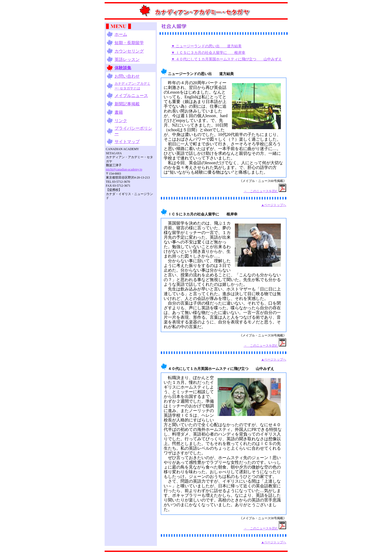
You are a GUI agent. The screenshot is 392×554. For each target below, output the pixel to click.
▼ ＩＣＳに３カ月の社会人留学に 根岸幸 (208, 53)
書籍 (119, 112)
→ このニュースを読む (261, 191)
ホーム (121, 34)
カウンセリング (129, 51)
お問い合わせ (127, 76)
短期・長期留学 (129, 43)
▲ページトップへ (274, 205)
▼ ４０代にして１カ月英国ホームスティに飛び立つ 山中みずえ (227, 59)
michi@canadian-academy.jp (124, 169)
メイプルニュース (131, 96)
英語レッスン (127, 59)
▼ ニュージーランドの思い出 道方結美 (206, 46)
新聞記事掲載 (127, 104)
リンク (121, 121)
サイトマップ (127, 142)
